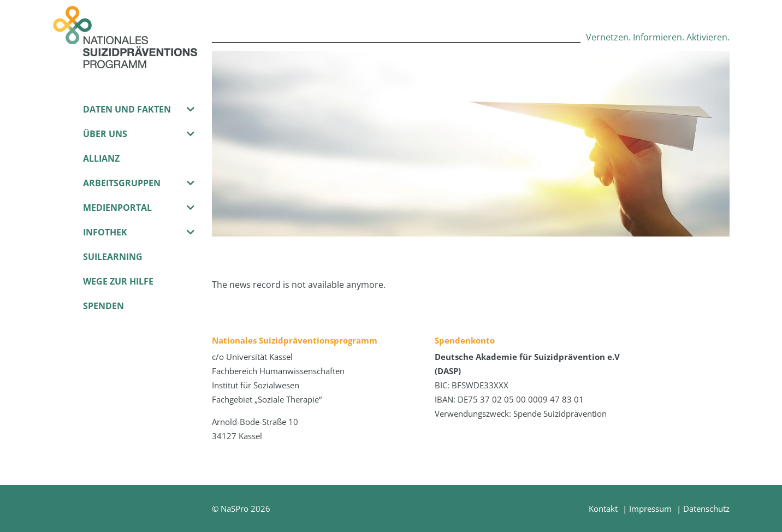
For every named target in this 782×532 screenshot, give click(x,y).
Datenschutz (706, 509)
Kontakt (603, 509)
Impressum (650, 509)
